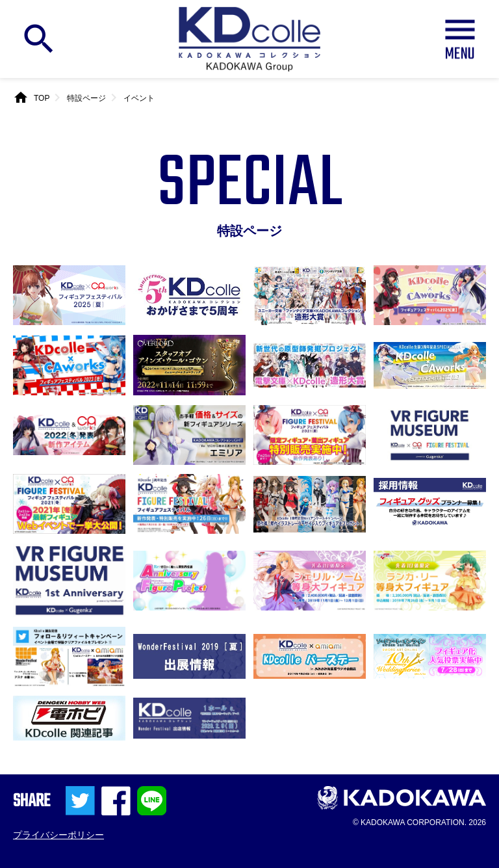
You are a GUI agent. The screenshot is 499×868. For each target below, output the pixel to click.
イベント (139, 98)
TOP (42, 98)
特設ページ (86, 98)
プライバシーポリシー (58, 835)
